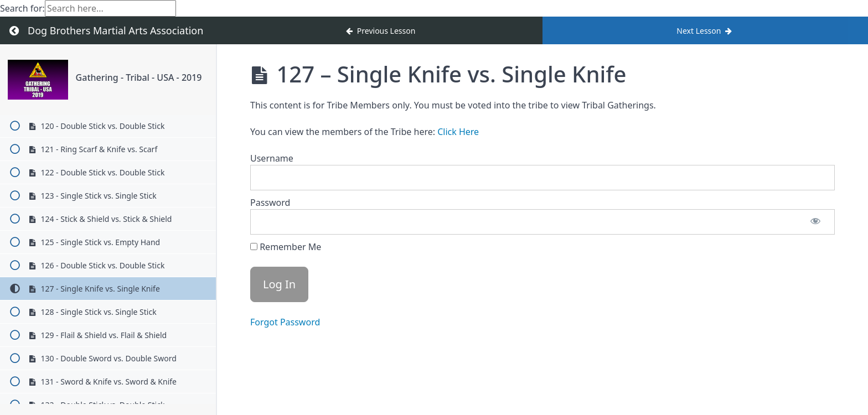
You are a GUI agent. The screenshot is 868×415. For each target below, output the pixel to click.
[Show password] (815, 222)
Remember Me (286, 247)
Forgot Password (285, 322)
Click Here (458, 132)
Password (270, 203)
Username (272, 158)
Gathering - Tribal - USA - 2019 (139, 77)
